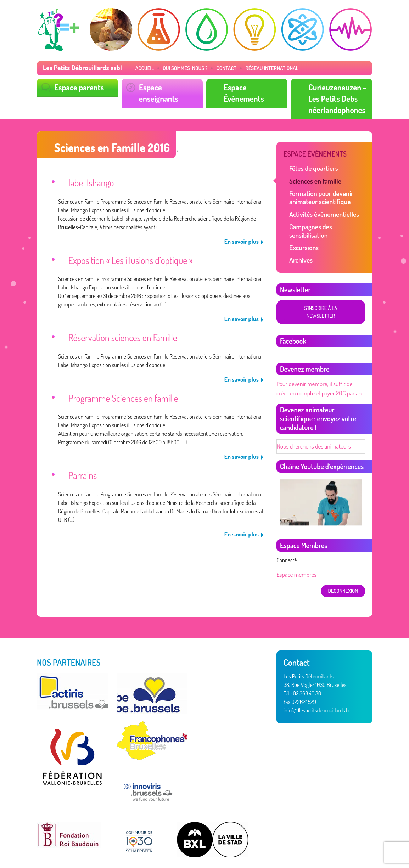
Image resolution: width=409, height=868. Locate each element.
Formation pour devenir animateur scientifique (319, 192)
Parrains (82, 466)
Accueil (138, 68)
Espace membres (295, 548)
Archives (300, 244)
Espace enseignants (169, 87)
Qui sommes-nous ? (176, 68)
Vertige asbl (74, 844)
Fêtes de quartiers (312, 165)
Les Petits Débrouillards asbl (79, 67)
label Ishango (89, 179)
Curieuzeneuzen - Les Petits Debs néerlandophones (335, 97)
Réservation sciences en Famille (119, 331)
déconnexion (344, 563)
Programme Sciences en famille (119, 390)
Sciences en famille (313, 177)
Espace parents (77, 87)
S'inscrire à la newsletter (320, 292)
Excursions (303, 232)
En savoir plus (243, 237)
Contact (215, 68)
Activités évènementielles (321, 208)
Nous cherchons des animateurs (311, 420)
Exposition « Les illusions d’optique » (126, 255)
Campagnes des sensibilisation (327, 220)
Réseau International (258, 68)
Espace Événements (254, 87)
